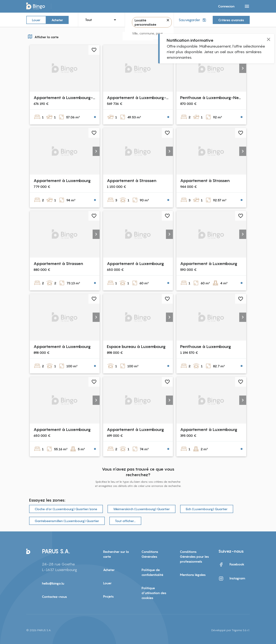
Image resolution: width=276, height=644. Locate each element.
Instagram (232, 579)
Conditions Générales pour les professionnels (194, 556)
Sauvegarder (193, 20)
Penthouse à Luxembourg (205, 346)
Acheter (57, 20)
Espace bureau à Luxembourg (136, 346)
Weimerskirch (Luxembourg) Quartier (141, 509)
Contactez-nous (54, 597)
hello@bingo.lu (53, 583)
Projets (108, 596)
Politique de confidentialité (152, 572)
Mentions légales (193, 575)
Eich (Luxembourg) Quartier (207, 509)
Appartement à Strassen (132, 181)
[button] (243, 68)
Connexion (226, 6)
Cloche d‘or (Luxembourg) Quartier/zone (66, 509)
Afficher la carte (42, 36)
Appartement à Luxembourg (62, 181)
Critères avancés (231, 20)
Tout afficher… (125, 521)
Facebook (231, 565)
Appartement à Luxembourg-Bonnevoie (74, 98)
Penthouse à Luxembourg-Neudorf (215, 98)
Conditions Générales (150, 554)
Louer (36, 20)
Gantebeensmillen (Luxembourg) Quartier (67, 521)
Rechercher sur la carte (116, 554)
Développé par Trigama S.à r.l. (231, 630)
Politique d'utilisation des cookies (154, 593)
